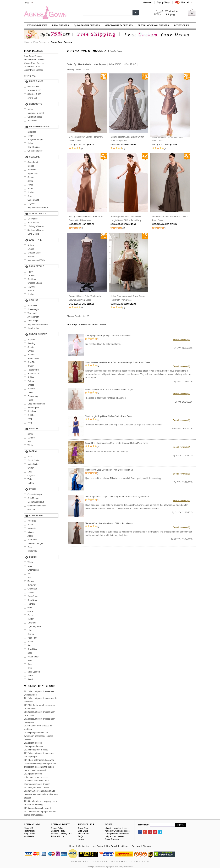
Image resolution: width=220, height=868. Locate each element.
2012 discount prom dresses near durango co (39, 721)
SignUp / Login (164, 2)
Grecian (31, 510)
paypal (81, 839)
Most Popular (100, 64)
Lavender (32, 623)
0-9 (148, 861)
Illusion (31, 192)
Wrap (30, 423)
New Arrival (112, 846)
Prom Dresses (61, 25)
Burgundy (32, 585)
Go (135, 12)
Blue (30, 664)
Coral (30, 668)
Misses (31, 532)
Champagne (33, 570)
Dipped (31, 166)
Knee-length (33, 309)
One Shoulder (34, 147)
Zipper (30, 272)
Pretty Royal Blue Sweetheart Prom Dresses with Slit (109, 470)
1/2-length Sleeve (35, 226)
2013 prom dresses (33, 774)
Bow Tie (31, 362)
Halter (30, 143)
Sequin (31, 347)
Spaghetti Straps (35, 140)
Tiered (30, 392)
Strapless (32, 132)
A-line (30, 109)
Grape (30, 611)
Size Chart (83, 831)
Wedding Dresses (37, 25)
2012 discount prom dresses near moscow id (39, 714)
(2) (98, 447)
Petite (30, 525)
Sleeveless (32, 219)
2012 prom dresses (33, 743)
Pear (30, 547)
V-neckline (32, 170)
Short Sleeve (33, 223)
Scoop (30, 181)
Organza (31, 476)
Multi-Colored (34, 672)
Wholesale (29, 836)
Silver (30, 661)
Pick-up (31, 381)
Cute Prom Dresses (33, 56)
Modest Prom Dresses (34, 60)
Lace (30, 472)
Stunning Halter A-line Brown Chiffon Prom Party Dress (127, 139)
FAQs (81, 836)
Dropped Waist (34, 253)
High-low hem (34, 328)
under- (33, 87)
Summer (31, 438)
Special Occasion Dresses (153, 25)
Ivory (30, 566)
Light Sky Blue (34, 627)
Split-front (32, 411)
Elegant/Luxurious (36, 502)
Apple (30, 536)
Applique (32, 340)
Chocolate (32, 589)
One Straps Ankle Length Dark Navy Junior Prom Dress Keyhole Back (117, 497)
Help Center (30, 834)
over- (32, 98)
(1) (165, 228)
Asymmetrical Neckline (38, 207)
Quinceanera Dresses (87, 25)
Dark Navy (32, 600)
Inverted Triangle (35, 543)
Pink (29, 574)
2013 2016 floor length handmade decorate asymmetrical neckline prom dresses (41, 794)
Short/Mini (32, 306)
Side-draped (33, 408)
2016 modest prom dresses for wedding (38, 727)
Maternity (32, 528)
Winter (31, 445)
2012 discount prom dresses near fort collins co (41, 700)
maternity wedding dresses (117, 831)
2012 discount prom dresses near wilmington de (39, 693)
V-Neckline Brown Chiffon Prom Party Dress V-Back (86, 139)
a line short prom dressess (36, 777)
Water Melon (33, 657)
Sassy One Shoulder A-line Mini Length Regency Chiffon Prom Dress (117, 443)
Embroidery (33, 396)
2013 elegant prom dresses (37, 788)
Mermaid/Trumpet (36, 113)
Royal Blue (32, 649)
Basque (31, 257)
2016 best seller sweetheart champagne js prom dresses (37, 782)
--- (34, 90)
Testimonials (30, 831)
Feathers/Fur (33, 370)
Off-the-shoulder (35, 151)
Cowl (30, 196)
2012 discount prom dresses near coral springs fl (39, 755)
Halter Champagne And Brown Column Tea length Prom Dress (128, 298)
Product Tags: (76, 861)
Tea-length (32, 313)
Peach (30, 679)
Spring (31, 434)
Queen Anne (33, 200)
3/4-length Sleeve (35, 230)
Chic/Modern (33, 498)
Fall (29, 442)
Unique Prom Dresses (34, 63)
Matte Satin (33, 464)
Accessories (181, 25)
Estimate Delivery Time (62, 834)
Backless (32, 279)
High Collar (33, 173)
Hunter (31, 619)
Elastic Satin (33, 460)
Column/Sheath (35, 117)
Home (27, 42)
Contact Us (83, 846)
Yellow (30, 676)
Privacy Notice (58, 836)
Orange (31, 634)
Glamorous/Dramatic (37, 506)
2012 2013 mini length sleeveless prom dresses (39, 707)
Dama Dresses (112, 839)
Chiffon (31, 468)
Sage (30, 653)
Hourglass (32, 540)
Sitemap (147, 846)
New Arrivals (84, 64)
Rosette (31, 389)
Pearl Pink (32, 638)
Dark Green (33, 596)
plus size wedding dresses (117, 828)
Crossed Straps (35, 283)
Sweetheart (33, 162)
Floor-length (33, 321)
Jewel (30, 185)
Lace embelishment (36, 404)
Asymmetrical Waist (37, 260)
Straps (31, 136)
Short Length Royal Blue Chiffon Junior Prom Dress (109, 416)
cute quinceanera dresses (117, 834)
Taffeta (31, 483)
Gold (30, 608)
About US (28, 828)
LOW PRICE (115, 64)
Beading (31, 343)
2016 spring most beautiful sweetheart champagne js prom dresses (38, 736)
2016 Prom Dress (32, 67)
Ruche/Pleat (33, 374)
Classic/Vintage (35, 494)
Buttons (31, 355)
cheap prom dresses (33, 746)
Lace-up (31, 275)
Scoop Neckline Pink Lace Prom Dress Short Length (109, 390)
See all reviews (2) (181, 447)
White (30, 562)
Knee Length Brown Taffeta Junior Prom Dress (168, 139)
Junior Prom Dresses (34, 70)
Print (30, 419)
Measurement (84, 834)
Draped (31, 385)
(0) (82, 148)
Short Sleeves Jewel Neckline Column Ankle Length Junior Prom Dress (118, 362)
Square (31, 177)
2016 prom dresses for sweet (37, 808)
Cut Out (31, 415)
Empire (31, 249)
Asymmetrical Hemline (38, 325)
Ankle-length (33, 317)
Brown (31, 581)
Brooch (31, 366)
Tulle (30, 479)
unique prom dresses (115, 836)
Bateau (31, 189)
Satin (30, 457)
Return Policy (57, 828)
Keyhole (31, 204)
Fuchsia (31, 604)
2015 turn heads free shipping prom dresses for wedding (40, 803)
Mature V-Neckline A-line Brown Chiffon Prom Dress (170, 218)
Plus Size (32, 521)
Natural (31, 245)
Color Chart (83, 828)
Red (29, 645)
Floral (30, 400)
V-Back (31, 291)
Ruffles (31, 377)
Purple (31, 642)
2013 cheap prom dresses (36, 750)
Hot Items (124, 846)
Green (30, 615)
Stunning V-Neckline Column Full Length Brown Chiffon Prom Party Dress (126, 219)
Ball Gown (32, 121)
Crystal (31, 351)
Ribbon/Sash (33, 358)
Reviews (136, 846)
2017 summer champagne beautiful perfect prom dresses (40, 813)
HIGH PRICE (130, 64)
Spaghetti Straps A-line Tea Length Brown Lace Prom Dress (85, 298)
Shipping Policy (58, 831)
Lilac (30, 630)
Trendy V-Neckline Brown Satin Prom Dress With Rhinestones (86, 218)
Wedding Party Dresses (119, 25)
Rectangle (32, 551)
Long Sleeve (33, 234)
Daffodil (31, 593)
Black (30, 577)
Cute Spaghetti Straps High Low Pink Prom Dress (108, 336)
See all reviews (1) (181, 340)
